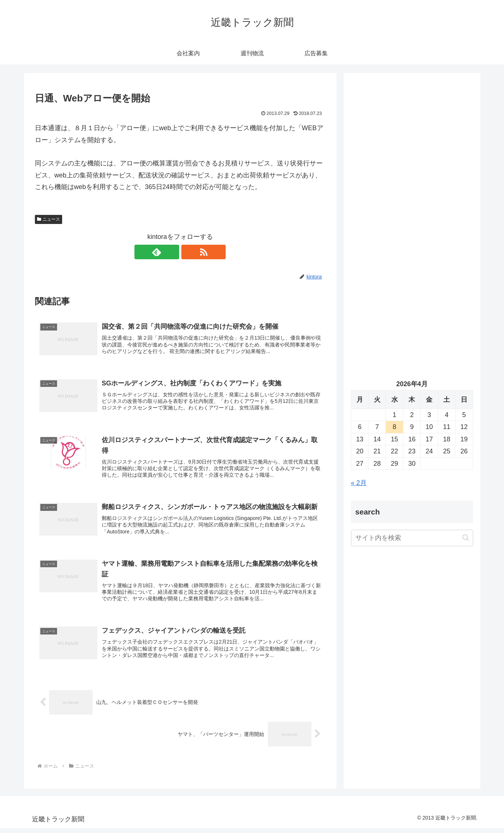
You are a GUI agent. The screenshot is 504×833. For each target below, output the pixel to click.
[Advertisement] (412, 155)
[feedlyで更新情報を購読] (172, 252)
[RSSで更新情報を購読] (189, 252)
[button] (466, 538)
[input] (412, 538)
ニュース (49, 219)
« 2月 (359, 483)
